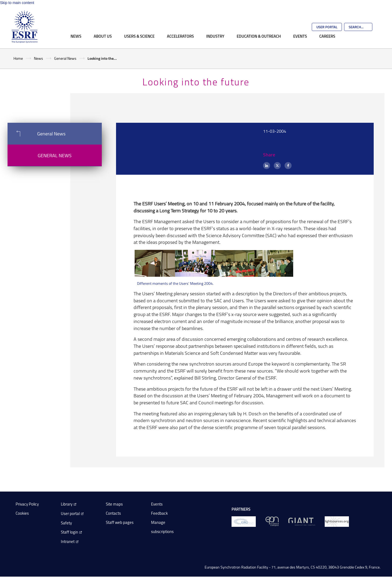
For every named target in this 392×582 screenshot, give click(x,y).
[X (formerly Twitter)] (277, 166)
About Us (103, 36)
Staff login (69, 532)
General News (65, 58)
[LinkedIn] (267, 166)
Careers (327, 36)
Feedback (159, 513)
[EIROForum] (244, 521)
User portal (70, 513)
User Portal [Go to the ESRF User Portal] (327, 27)
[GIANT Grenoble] (302, 521)
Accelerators (180, 36)
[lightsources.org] (337, 521)
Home (18, 58)
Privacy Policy (27, 504)
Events (300, 36)
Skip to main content (17, 3)
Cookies (22, 513)
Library (67, 504)
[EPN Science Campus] (272, 521)
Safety (66, 523)
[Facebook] (288, 166)
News (76, 36)
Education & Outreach (259, 36)
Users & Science (139, 36)
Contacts (113, 513)
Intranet (68, 541)
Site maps (114, 504)
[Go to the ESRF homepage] (24, 27)
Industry (215, 36)
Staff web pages (120, 522)
